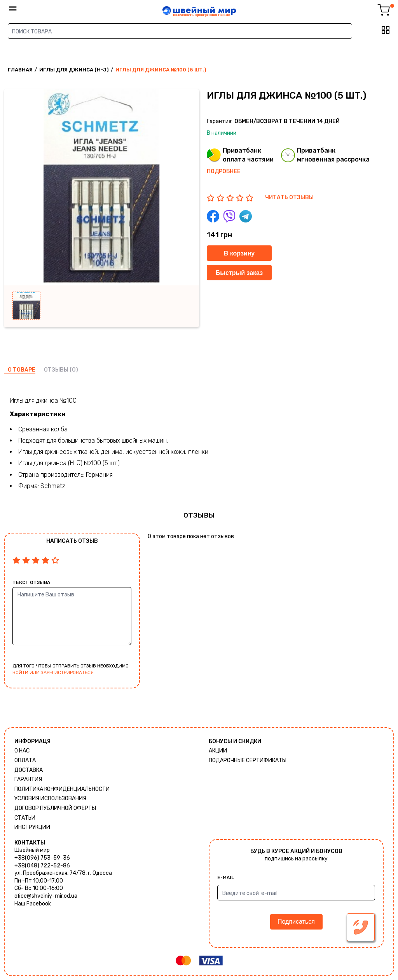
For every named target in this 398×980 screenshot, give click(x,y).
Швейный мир (32, 850)
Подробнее (224, 171)
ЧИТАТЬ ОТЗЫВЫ (289, 197)
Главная (20, 70)
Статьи (25, 818)
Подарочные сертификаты (248, 760)
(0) (74, 370)
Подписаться (296, 922)
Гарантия (28, 779)
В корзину (239, 253)
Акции (218, 751)
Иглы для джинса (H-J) (74, 70)
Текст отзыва (31, 582)
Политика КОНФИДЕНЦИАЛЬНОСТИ (62, 789)
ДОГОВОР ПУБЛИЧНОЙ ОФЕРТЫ (55, 808)
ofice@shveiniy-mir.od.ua (46, 896)
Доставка (29, 770)
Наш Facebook (33, 904)
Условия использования (50, 798)
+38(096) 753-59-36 (42, 858)
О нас (22, 751)
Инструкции (32, 827)
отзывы (56, 370)
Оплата (25, 760)
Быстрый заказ (239, 273)
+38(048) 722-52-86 (42, 866)
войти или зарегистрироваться (53, 672)
